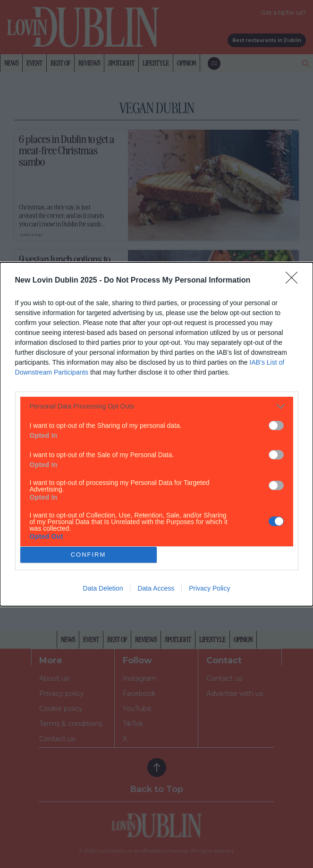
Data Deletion (103, 588)
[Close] (295, 281)
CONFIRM (89, 554)
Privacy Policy (209, 588)
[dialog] (156, 434)
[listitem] (157, 406)
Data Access (156, 588)
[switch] (276, 426)
